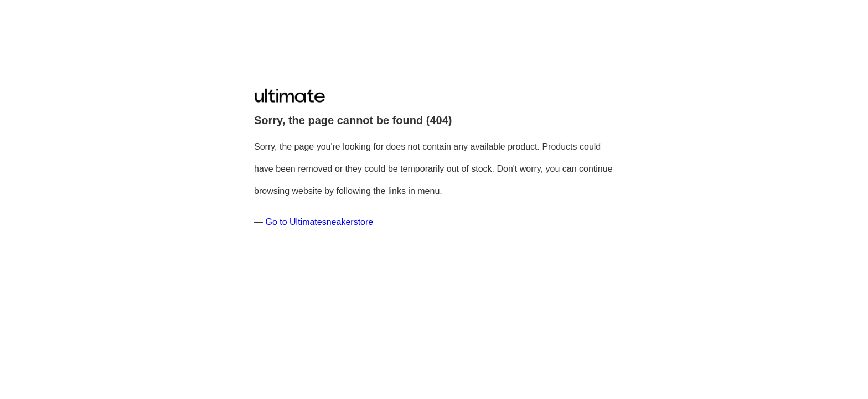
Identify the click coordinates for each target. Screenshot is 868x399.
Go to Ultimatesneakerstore (319, 222)
